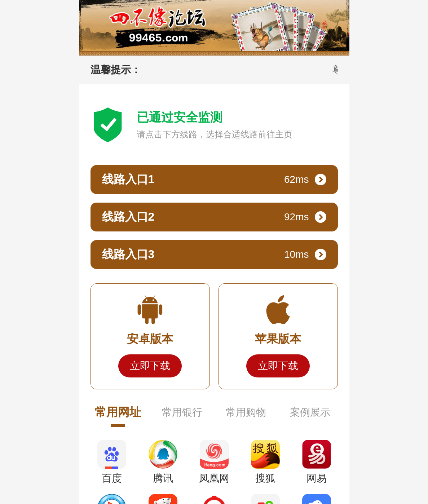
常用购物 (246, 412)
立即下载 (150, 366)
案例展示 (310, 412)
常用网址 (118, 412)
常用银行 (182, 412)
